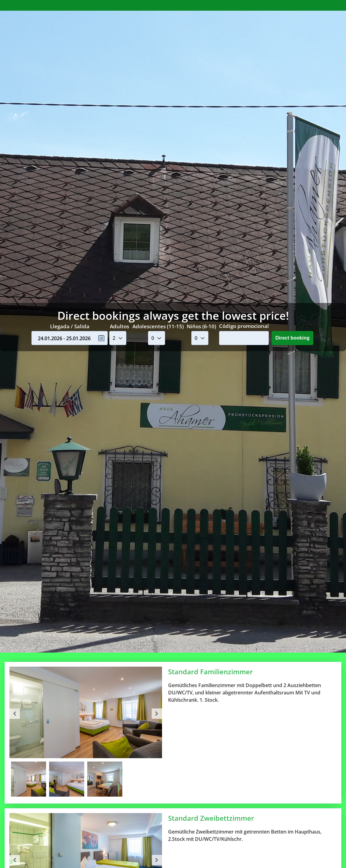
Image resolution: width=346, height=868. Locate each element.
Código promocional (244, 326)
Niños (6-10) (201, 326)
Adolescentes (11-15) (158, 326)
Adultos (119, 326)
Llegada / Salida (70, 326)
